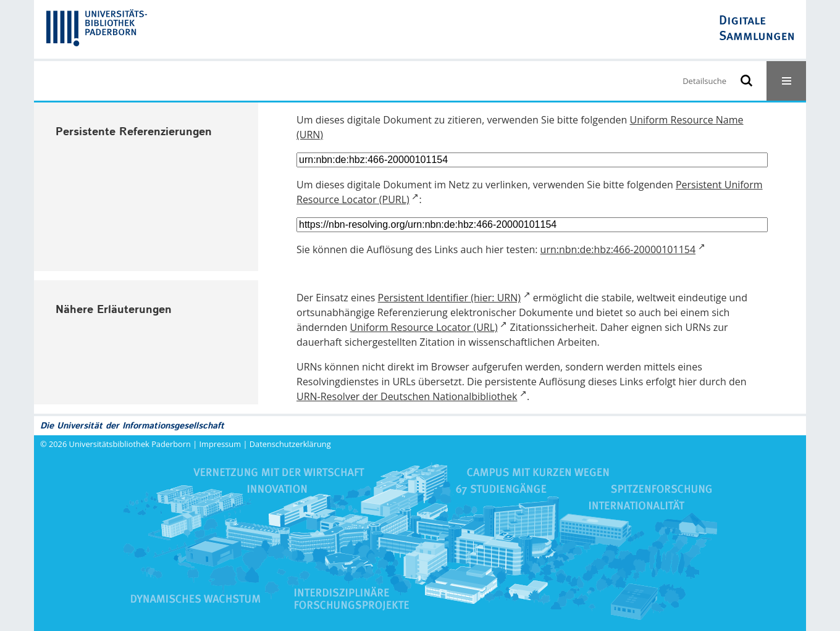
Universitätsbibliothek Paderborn (130, 444)
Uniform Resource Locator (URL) (424, 327)
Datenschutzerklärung (290, 444)
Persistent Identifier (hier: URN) (449, 298)
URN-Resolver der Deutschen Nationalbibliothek (407, 396)
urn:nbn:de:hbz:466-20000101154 (618, 249)
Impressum (220, 444)
